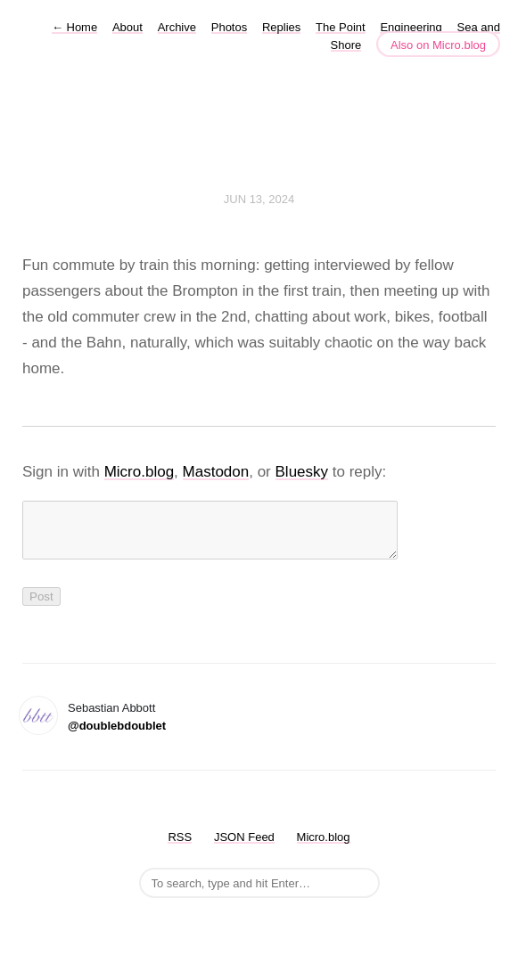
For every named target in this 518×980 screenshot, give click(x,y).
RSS (180, 848)
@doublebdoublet (117, 736)
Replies (281, 27)
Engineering (411, 27)
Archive (177, 27)
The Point (341, 27)
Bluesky (302, 472)
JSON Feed (244, 848)
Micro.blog (139, 472)
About (127, 27)
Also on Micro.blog (438, 45)
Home (74, 27)
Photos (229, 27)
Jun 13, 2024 (259, 199)
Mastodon (216, 472)
